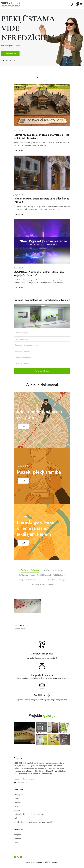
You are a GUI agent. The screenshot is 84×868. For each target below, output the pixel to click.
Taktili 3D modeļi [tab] (44, 584)
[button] (81, 5)
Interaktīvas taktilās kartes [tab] (52, 579)
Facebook (17, 839)
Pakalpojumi (18, 794)
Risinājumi (18, 802)
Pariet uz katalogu (42, 371)
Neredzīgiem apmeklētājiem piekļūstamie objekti (33, 822)
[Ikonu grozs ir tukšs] (77, 4)
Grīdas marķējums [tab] (27, 584)
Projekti (16, 798)
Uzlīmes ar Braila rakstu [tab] (43, 594)
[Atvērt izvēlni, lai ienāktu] (72, 4)
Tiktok (16, 843)
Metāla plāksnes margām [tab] (56, 589)
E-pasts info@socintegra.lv (24, 779)
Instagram (17, 835)
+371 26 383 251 (21, 782)
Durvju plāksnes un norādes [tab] (30, 589)
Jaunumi (17, 810)
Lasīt (23, 436)
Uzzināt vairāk (10, 54)
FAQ (15, 818)
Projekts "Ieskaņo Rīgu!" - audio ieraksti (29, 814)
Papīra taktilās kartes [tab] (30, 579)
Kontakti (17, 806)
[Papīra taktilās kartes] (27, 615)
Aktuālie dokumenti (42, 376)
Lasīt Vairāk (18, 160)
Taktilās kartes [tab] (59, 584)
